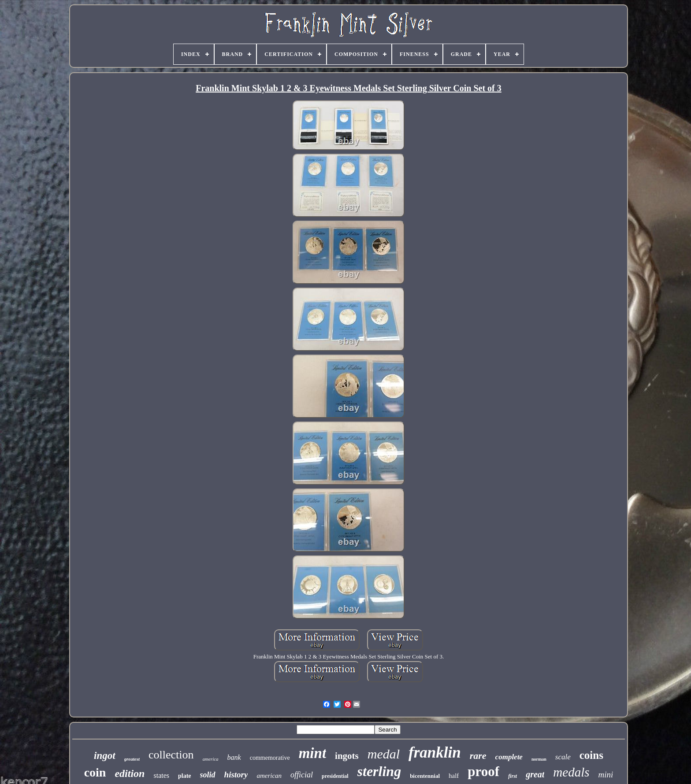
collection (171, 755)
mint (312, 753)
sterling (379, 771)
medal (384, 754)
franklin (435, 753)
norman (539, 759)
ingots (347, 756)
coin (95, 772)
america (211, 759)
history (236, 775)
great (535, 774)
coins (591, 755)
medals (571, 772)
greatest (132, 759)
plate (185, 776)
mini (606, 775)
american (269, 776)
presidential (335, 776)
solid (208, 775)
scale (563, 757)
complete (509, 757)
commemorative (270, 758)
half (454, 776)
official (302, 775)
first (513, 776)
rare (478, 756)
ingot (105, 756)
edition (130, 773)
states (161, 775)
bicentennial (425, 776)
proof (483, 771)
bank (234, 757)
